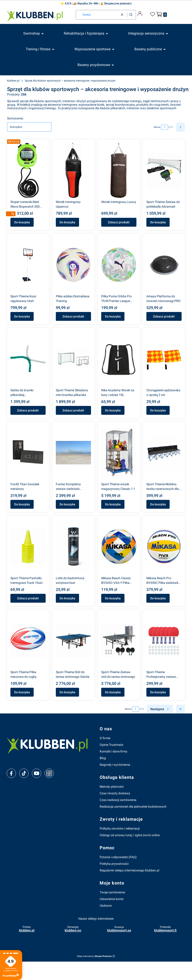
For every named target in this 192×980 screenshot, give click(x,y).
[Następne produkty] (160, 709)
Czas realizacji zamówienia (118, 800)
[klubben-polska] (50, 745)
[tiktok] (24, 773)
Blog (103, 758)
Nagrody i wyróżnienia (115, 765)
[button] (131, 15)
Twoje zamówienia (112, 892)
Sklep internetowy (94, 956)
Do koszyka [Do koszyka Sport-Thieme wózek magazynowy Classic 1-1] (113, 504)
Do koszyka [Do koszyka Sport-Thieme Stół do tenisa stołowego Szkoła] (67, 692)
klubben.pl (13, 81)
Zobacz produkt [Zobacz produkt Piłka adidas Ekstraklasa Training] (73, 316)
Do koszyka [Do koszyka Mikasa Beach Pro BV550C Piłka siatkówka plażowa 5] (158, 598)
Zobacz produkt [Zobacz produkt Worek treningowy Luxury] (119, 222)
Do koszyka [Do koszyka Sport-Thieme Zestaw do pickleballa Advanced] (158, 222)
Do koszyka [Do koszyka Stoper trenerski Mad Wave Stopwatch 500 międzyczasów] (22, 222)
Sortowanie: (15, 118)
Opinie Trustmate (111, 745)
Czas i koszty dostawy (115, 793)
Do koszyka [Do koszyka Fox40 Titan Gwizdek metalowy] (22, 504)
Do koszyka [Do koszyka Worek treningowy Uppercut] (67, 222)
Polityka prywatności (114, 864)
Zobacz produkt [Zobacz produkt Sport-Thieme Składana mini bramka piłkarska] (73, 410)
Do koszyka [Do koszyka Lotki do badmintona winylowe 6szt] (67, 598)
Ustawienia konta (112, 899)
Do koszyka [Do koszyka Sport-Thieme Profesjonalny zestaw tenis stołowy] (158, 692)
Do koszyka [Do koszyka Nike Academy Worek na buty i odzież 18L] (113, 410)
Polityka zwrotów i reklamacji (120, 828)
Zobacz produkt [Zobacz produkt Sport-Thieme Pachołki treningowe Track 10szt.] (28, 598)
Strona (157, 127)
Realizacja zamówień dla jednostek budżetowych (133, 807)
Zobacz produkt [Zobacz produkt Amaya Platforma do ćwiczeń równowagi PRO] (164, 316)
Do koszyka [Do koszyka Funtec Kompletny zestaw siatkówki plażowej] (67, 504)
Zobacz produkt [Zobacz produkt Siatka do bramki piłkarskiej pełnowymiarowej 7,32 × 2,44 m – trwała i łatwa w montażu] (28, 410)
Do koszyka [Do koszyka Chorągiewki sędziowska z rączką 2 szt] (158, 410)
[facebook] (11, 773)
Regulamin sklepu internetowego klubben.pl (129, 870)
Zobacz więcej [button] (22, 976)
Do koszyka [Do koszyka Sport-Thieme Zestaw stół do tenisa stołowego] (113, 692)
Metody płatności (112, 787)
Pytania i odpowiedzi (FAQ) (118, 857)
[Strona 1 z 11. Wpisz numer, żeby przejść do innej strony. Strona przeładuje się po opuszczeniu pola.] (165, 127)
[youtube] (36, 773)
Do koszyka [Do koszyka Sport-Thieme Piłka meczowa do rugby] (22, 692)
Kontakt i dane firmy (113, 751)
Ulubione (106, 906)
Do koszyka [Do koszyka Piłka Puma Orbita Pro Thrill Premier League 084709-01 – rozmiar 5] (113, 316)
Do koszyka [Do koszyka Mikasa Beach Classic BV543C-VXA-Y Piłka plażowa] (113, 598)
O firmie (105, 738)
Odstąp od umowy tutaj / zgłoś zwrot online (130, 835)
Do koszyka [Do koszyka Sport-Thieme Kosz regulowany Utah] (22, 316)
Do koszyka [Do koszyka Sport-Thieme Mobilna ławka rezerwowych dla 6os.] (158, 504)
